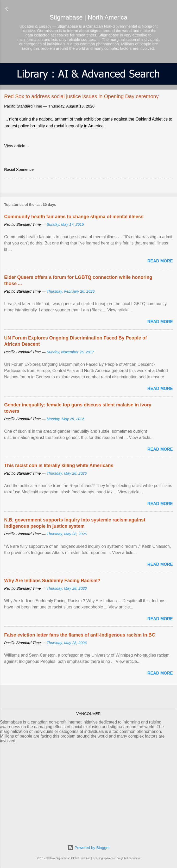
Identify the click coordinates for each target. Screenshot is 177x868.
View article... (17, 146)
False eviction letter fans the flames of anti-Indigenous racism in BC (80, 635)
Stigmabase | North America (88, 17)
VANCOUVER (88, 713)
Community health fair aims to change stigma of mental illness (74, 217)
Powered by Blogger (88, 848)
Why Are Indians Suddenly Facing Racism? (52, 581)
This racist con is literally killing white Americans (59, 466)
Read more (160, 261)
